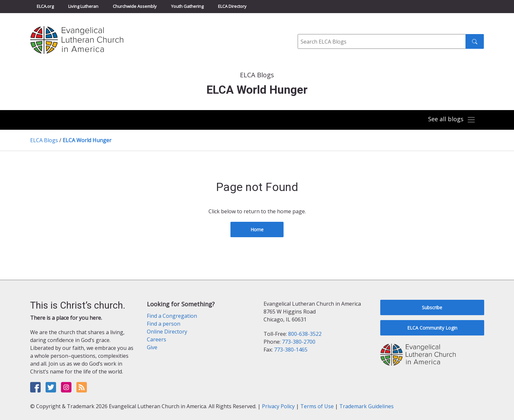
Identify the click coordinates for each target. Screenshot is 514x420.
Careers (157, 339)
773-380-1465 (291, 350)
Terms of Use (317, 406)
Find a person (164, 324)
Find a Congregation (172, 316)
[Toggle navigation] (452, 120)
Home (257, 229)
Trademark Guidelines (366, 406)
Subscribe (432, 307)
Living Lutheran (83, 6)
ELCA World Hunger (87, 140)
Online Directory (167, 332)
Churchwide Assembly (135, 6)
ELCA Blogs (44, 140)
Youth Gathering (187, 6)
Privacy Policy (278, 406)
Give (152, 347)
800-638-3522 (305, 334)
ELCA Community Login (432, 328)
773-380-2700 (299, 342)
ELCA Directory (232, 6)
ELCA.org (45, 6)
